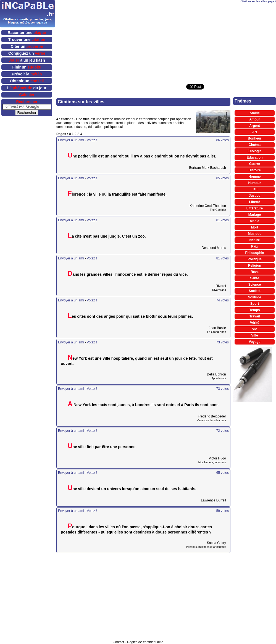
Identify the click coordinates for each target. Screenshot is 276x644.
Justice (255, 196)
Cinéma (255, 145)
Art (255, 132)
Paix (255, 246)
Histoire (255, 170)
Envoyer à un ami (71, 140)
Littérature (255, 208)
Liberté (254, 202)
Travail (254, 316)
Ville (254, 335)
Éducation (254, 157)
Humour (255, 183)
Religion (255, 266)
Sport (255, 304)
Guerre (255, 164)
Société (255, 291)
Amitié (255, 113)
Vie (255, 329)
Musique (255, 234)
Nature (254, 240)
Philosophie (254, 253)
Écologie (254, 151)
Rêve (255, 272)
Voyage (255, 342)
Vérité (255, 323)
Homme (254, 177)
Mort (255, 227)
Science (255, 285)
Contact (118, 642)
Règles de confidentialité (145, 642)
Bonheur (255, 138)
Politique (255, 259)
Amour (255, 119)
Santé (255, 278)
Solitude (255, 297)
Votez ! (92, 140)
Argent (255, 126)
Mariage (255, 215)
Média (254, 221)
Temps (255, 310)
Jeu (255, 189)
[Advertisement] (157, 42)
